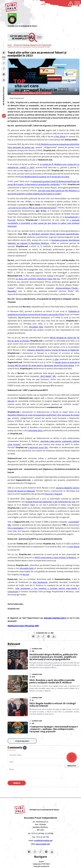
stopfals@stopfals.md (43, 840)
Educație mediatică (41, 866)
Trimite (17, 783)
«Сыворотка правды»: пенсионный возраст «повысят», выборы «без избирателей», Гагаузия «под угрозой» (52, 729)
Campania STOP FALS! (41, 864)
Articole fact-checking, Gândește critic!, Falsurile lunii (33, 45)
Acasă (9, 45)
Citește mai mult (22, 741)
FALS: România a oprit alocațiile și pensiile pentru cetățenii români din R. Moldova (52, 681)
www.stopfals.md (43, 844)
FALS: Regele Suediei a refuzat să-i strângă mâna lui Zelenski (53, 705)
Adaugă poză (72, 766)
